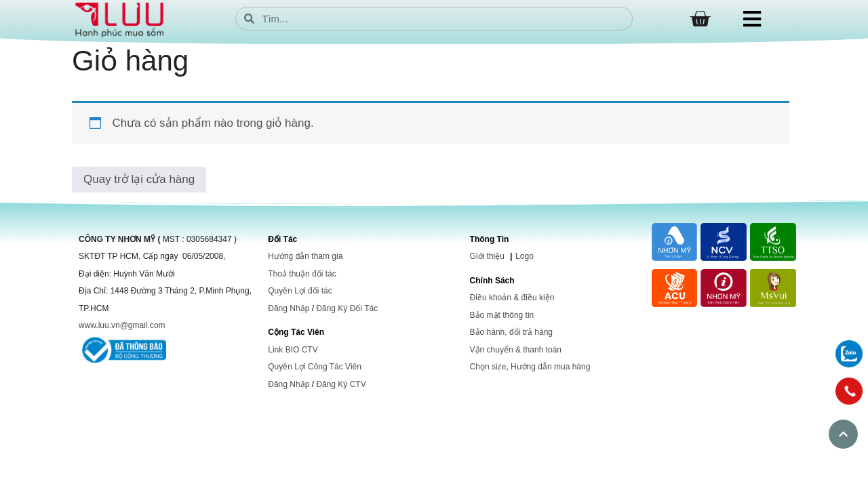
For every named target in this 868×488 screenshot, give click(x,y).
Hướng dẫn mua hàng (550, 367)
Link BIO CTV (293, 350)
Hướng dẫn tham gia (305, 256)
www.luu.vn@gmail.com (122, 325)
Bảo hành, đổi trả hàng (511, 332)
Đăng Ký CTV (341, 384)
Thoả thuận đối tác (302, 274)
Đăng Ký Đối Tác (347, 308)
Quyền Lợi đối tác (300, 291)
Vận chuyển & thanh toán (516, 350)
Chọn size (488, 367)
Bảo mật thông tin (502, 315)
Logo (525, 256)
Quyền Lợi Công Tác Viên (315, 367)
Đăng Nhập (289, 308)
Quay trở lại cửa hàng (139, 179)
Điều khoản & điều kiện (512, 298)
